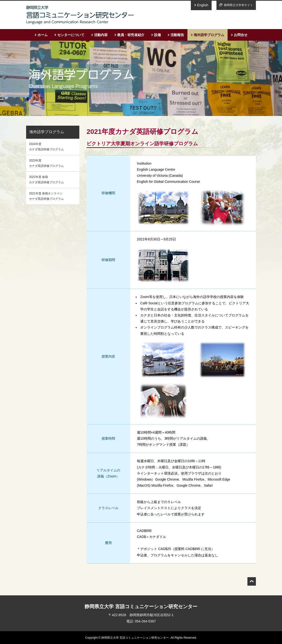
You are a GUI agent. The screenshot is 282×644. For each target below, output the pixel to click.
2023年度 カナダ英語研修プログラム (46, 163)
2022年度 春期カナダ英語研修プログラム (46, 180)
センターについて (71, 35)
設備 (157, 35)
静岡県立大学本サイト (238, 5)
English (203, 5)
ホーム (43, 35)
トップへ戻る (252, 581)
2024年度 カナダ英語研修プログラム (46, 147)
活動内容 (101, 35)
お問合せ (241, 35)
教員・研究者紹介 (131, 35)
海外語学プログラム (209, 35)
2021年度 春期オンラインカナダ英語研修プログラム (46, 196)
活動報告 (177, 35)
